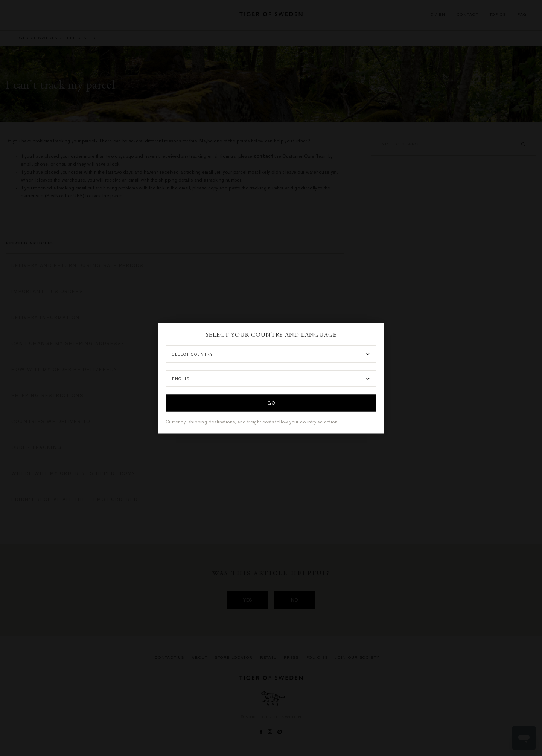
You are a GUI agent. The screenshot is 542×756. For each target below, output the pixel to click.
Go (271, 403)
